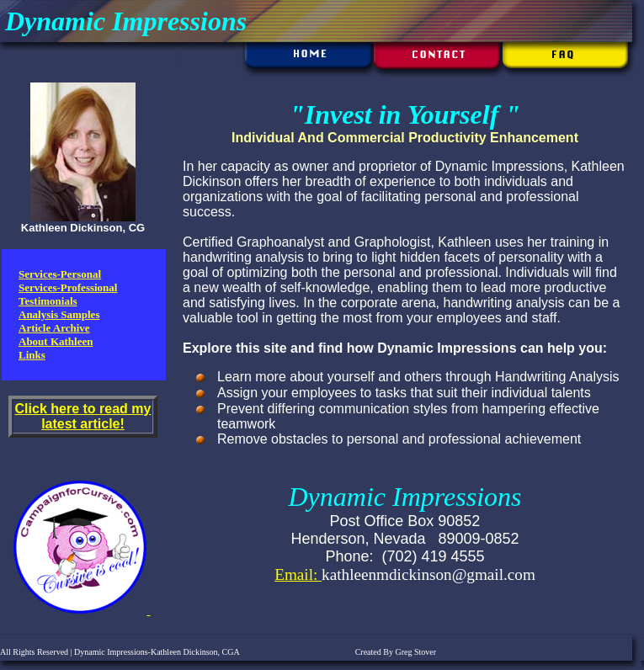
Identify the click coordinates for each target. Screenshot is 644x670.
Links (32, 355)
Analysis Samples (59, 314)
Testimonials (48, 301)
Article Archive (54, 328)
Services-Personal (60, 274)
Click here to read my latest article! (83, 416)
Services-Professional (68, 287)
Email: (298, 574)
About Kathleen (56, 341)
